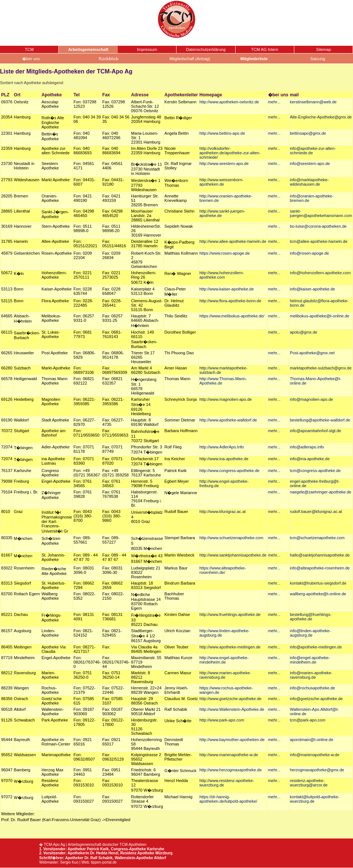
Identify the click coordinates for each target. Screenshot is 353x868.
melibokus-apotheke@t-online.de (320, 316)
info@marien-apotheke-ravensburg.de (311, 675)
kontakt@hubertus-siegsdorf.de (318, 583)
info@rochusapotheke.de (312, 688)
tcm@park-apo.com (308, 720)
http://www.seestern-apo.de (224, 163)
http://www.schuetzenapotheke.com (231, 538)
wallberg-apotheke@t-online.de (318, 594)
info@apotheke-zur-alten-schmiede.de (313, 151)
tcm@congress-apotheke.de (315, 471)
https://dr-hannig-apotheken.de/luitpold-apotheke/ (228, 799)
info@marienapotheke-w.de (315, 755)
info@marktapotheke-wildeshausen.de (309, 182)
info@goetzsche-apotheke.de (316, 699)
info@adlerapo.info (307, 447)
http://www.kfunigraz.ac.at (222, 512)
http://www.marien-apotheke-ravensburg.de (225, 675)
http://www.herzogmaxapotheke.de (231, 770)
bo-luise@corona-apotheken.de (318, 226)
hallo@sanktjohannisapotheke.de (320, 555)
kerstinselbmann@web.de (313, 102)
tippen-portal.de (104, 862)
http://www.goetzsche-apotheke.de (230, 699)
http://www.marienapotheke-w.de (229, 755)
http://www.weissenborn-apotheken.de (221, 182)
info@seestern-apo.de (310, 163)
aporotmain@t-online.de (312, 740)
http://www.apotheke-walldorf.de (228, 420)
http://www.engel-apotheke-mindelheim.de (224, 660)
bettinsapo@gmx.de (308, 133)
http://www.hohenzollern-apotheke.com (222, 275)
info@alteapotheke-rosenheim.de (320, 568)
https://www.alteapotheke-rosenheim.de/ (223, 570)
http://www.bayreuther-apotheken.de (232, 740)
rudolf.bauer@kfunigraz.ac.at (316, 512)
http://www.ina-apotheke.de (224, 459)
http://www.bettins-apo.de (222, 133)
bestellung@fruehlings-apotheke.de (311, 617)
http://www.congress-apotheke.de (229, 471)
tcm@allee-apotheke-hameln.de (319, 241)
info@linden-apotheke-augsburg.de (310, 633)
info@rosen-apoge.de (309, 253)
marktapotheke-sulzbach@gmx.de (321, 368)
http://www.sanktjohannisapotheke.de (233, 555)
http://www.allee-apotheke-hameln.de (233, 241)
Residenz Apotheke (137, 853)
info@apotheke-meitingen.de (316, 647)
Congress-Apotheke (128, 849)
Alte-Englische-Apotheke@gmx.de (321, 117)
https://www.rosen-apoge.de (225, 253)
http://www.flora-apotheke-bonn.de (230, 301)
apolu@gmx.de (304, 332)
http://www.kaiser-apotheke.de (227, 289)
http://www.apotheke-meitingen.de (230, 647)
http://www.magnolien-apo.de (226, 399)
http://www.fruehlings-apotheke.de (230, 614)
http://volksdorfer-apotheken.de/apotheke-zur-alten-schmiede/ (230, 153)
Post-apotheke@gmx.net (312, 353)
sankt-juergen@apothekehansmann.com (321, 213)
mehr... (274, 102)
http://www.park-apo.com (222, 720)
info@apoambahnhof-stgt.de (316, 431)
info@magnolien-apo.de (311, 399)
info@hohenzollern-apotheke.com (320, 273)
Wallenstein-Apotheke (134, 858)
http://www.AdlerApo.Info (222, 447)
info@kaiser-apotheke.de (312, 289)
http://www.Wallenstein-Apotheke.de (232, 709)
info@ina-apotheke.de (310, 459)
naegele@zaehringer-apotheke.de (321, 492)
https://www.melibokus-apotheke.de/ (232, 316)
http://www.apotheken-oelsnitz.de (229, 102)
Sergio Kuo (69, 862)
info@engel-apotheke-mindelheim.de (310, 660)
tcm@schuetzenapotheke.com (317, 538)
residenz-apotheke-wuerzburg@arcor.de (309, 783)
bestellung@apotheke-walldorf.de (320, 420)
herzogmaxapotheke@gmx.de (317, 770)
